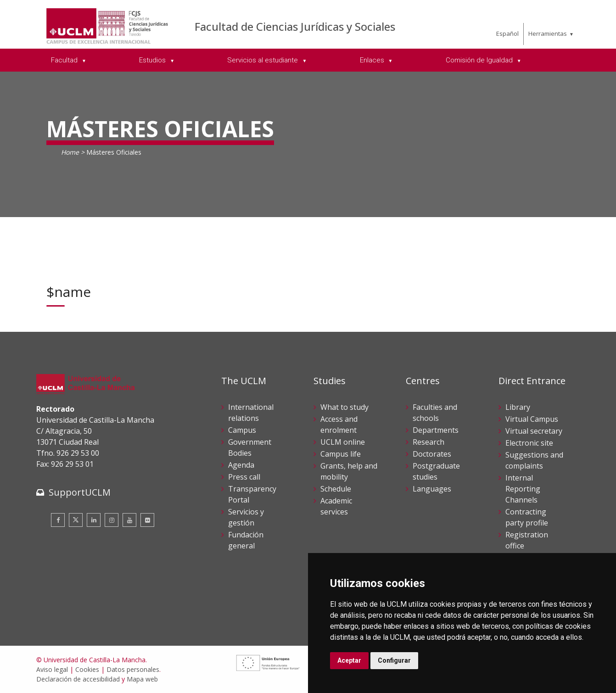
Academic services (336, 506)
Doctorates (432, 454)
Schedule (336, 489)
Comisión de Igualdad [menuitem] (480, 60)
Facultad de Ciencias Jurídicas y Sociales (295, 26)
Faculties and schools (435, 413)
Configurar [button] (394, 660)
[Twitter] (76, 520)
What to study (344, 407)
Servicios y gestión (246, 517)
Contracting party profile (527, 517)
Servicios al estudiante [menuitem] (263, 60)
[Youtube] (129, 520)
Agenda (241, 465)
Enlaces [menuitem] (373, 60)
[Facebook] (58, 520)
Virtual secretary (534, 431)
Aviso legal (52, 669)
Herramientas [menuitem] (548, 34)
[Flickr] (147, 520)
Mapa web (142, 679)
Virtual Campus (532, 419)
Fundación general (246, 540)
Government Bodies (250, 447)
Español (507, 34)
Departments (436, 430)
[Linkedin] (94, 520)
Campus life (341, 454)
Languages (432, 489)
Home (70, 152)
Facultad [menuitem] (65, 60)
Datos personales (133, 669)
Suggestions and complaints (534, 460)
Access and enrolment (339, 425)
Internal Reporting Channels (523, 489)
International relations (251, 413)
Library (518, 407)
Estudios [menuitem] (153, 60)
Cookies (87, 669)
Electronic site (529, 443)
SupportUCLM (80, 492)
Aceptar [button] (349, 660)
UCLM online (343, 442)
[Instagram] (112, 520)
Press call (244, 477)
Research (428, 442)
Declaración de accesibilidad (78, 679)
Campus (242, 430)
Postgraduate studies (436, 471)
